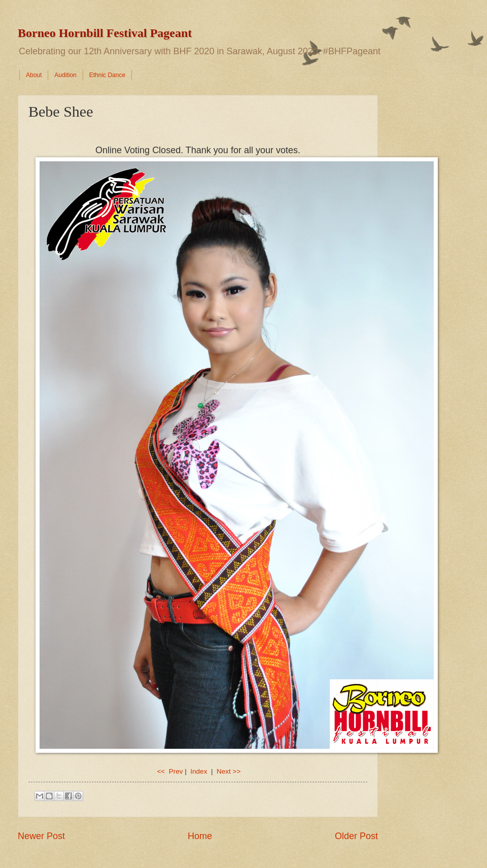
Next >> (229, 771)
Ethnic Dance (107, 75)
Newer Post (41, 836)
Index (200, 771)
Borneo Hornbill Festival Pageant (105, 33)
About (34, 75)
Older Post (356, 836)
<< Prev (170, 771)
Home (200, 836)
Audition (65, 75)
